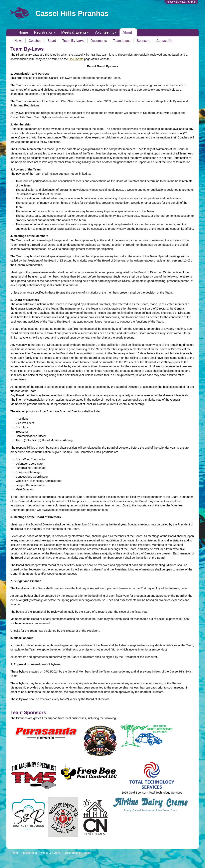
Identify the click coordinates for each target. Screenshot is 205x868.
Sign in (192, 2)
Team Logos (122, 41)
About (127, 32)
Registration (44, 32)
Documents (99, 41)
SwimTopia (103, 860)
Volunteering (105, 32)
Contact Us (164, 41)
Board (52, 41)
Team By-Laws (73, 41)
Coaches (35, 41)
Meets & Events (74, 32)
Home (23, 32)
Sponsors (144, 41)
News (18, 41)
